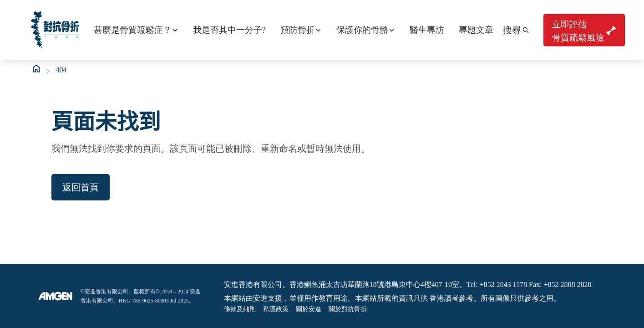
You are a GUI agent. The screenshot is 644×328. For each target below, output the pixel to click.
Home (37, 69)
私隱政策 (276, 309)
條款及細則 (240, 309)
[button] (516, 30)
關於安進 (309, 309)
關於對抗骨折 (348, 309)
